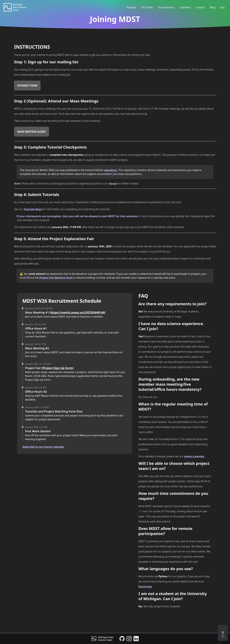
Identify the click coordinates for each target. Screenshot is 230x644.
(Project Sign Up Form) (58, 368)
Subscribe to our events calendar (43, 447)
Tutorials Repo (33, 209)
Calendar (185, 7)
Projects (131, 7)
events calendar (194, 456)
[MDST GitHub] (122, 639)
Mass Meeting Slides (32, 132)
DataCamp (145, 587)
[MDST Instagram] (129, 639)
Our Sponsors (166, 7)
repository (110, 170)
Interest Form (27, 86)
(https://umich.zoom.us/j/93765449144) (78, 312)
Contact (200, 7)
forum (113, 183)
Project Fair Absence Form (56, 278)
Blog (213, 7)
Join (223, 7)
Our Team (147, 7)
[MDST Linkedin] (136, 639)
